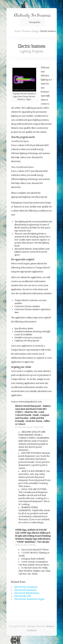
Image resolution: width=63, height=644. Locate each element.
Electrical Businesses (27, 593)
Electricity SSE (23, 596)
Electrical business (26, 590)
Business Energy (30, 31)
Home (17, 31)
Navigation (32, 22)
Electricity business (26, 587)
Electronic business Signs (29, 599)
